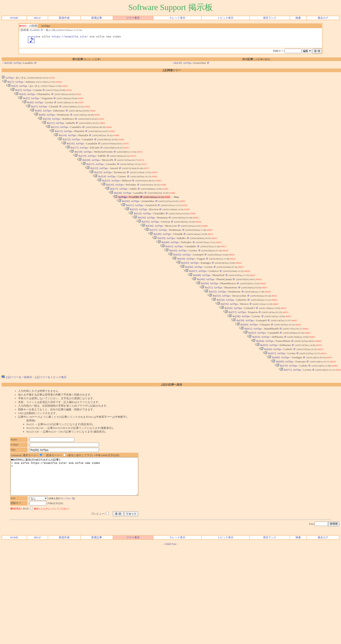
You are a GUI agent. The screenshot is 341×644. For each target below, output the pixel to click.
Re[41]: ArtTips (172, 264)
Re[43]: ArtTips (180, 273)
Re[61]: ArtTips (251, 354)
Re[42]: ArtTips (176, 268)
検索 (298, 18)
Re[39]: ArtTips (164, 255)
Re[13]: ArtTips (62, 137)
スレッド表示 (177, 18)
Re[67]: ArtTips (275, 381)
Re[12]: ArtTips (58, 133)
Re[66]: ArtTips (271, 377)
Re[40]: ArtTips (168, 259)
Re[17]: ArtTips (77, 155)
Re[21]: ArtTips (93, 173)
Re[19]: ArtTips (85, 164)
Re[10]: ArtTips (50, 124)
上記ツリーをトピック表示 (50, 407)
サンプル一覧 (70, 536)
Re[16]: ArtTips (74, 151)
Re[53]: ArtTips (220, 318)
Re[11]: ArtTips (54, 128)
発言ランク (270, 18)
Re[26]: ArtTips (113, 196)
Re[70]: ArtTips (287, 395)
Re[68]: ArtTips (279, 386)
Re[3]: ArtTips (21, 92)
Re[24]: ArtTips (105, 187)
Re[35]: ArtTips (148, 237)
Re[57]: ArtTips (235, 336)
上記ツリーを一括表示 (17, 407)
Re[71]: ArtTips (291, 400)
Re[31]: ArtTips (133, 219)
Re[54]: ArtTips (223, 323)
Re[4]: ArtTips (25, 96)
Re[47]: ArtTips (196, 291)
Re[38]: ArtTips (160, 250)
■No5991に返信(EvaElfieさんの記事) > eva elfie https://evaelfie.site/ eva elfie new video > (82, 510)
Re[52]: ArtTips (216, 314)
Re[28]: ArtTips (121, 205)
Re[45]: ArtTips (188, 282)
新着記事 (97, 18)
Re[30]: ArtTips (129, 214)
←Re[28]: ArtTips (12, 63)
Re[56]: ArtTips (231, 332)
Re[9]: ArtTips (45, 119)
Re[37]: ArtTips (156, 246)
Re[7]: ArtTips (37, 110)
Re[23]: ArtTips (101, 182)
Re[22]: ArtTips (97, 178)
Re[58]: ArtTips (239, 341)
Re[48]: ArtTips (200, 295)
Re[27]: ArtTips (117, 200)
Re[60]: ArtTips (247, 350)
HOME (14, 18)
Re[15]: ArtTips (69, 146)
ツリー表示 (133, 18)
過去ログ (323, 18)
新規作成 (64, 18)
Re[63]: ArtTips (259, 363)
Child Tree (171, 581)
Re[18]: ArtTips (81, 160)
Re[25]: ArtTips (109, 191)
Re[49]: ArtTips (204, 300)
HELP (37, 18)
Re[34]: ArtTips (144, 232)
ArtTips (8, 78)
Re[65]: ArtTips (267, 372)
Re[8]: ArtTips (41, 114)
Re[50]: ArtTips (208, 305)
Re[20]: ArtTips (89, 169)
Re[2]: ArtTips (17, 87)
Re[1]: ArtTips (14, 83)
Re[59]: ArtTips (243, 345)
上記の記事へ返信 (171, 414)
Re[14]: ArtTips (66, 142)
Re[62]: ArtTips (255, 359)
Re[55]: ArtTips (227, 327)
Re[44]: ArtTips (184, 277)
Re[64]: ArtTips (263, 368)
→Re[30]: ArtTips (181, 63)
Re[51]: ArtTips (212, 309)
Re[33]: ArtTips (141, 228)
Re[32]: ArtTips (137, 223)
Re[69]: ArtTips (283, 390)
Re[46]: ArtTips (192, 286)
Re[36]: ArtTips (153, 241)
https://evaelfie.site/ (70, 37)
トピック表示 (225, 18)
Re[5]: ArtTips (29, 101)
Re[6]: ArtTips (33, 105)
